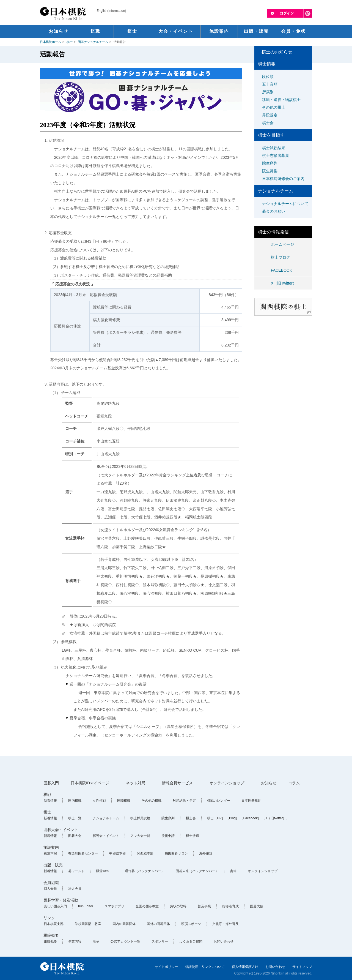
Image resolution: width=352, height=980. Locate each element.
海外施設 (206, 853)
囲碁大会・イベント (61, 830)
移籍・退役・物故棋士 (281, 100)
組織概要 (50, 941)
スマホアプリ (114, 906)
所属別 (268, 92)
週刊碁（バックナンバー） (145, 871)
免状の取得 (178, 906)
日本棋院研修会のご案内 (283, 179)
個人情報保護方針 (245, 967)
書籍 (233, 871)
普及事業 (204, 906)
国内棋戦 (75, 801)
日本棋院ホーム (50, 42)
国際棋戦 (124, 801)
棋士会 (268, 123)
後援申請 (168, 836)
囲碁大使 (257, 906)
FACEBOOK (281, 270)
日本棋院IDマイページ (90, 783)
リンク (49, 918)
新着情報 (50, 801)
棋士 (70, 42)
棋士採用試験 (140, 818)
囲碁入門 (51, 783)
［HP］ (219, 818)
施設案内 (51, 847)
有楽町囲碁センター (83, 853)
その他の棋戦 (152, 801)
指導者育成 (230, 906)
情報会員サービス (177, 783)
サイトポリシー (166, 967)
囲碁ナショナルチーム (93, 42)
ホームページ (282, 244)
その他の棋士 (274, 107)
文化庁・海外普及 (226, 924)
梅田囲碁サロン (176, 853)
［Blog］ (232, 818)
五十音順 (270, 84)
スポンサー (160, 941)
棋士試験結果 (274, 148)
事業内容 (75, 941)
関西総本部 (145, 853)
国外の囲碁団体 (158, 924)
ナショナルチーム (106, 818)
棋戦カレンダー (219, 801)
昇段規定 (270, 115)
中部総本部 (117, 853)
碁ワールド (76, 871)
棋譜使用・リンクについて (205, 967)
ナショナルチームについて (285, 204)
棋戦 (47, 795)
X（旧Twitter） (284, 283)
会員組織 (51, 883)
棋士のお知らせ (277, 52)
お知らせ (269, 783)
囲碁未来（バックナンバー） (197, 871)
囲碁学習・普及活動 (61, 900)
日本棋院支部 (54, 924)
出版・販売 (53, 865)
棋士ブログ (280, 257)
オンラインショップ (227, 783)
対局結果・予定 (184, 801)
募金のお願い (274, 211)
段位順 (268, 77)
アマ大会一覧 (140, 836)
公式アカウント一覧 (125, 941)
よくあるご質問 (191, 941)
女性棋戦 (99, 801)
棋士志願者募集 (276, 155)
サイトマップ (302, 967)
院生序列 (270, 163)
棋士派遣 (193, 836)
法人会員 (75, 889)
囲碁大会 (75, 836)
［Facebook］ (250, 818)
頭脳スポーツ (191, 924)
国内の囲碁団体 (124, 924)
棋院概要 (51, 935)
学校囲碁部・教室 (88, 924)
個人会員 (50, 889)
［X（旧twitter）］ (276, 818)
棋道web (102, 871)
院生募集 (270, 171)
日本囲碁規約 (251, 801)
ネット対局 (136, 783)
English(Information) (111, 11)
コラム (294, 783)
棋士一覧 (75, 818)
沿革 (96, 941)
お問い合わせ (224, 941)
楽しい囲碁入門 (55, 906)
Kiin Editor (86, 906)
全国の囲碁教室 (147, 906)
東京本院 (50, 853)
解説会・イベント (106, 836)
